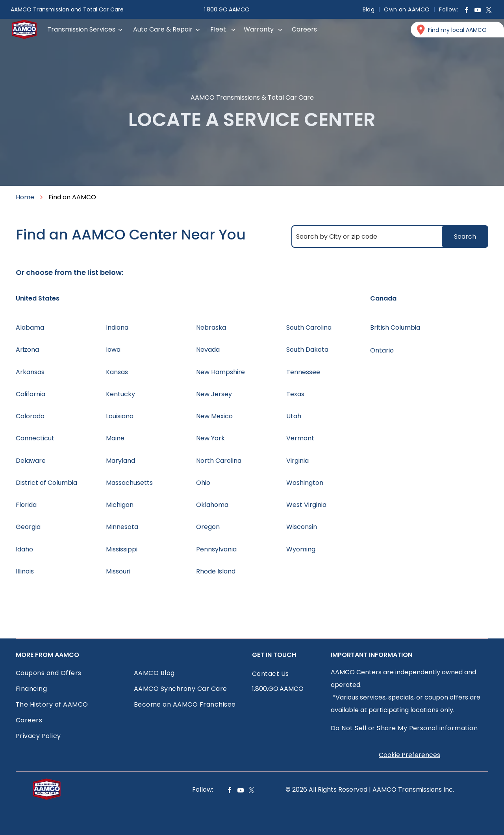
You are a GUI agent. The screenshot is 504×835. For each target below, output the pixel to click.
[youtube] (478, 11)
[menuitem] (370, 9)
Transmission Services (81, 29)
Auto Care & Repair (163, 29)
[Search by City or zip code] (390, 237)
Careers (304, 29)
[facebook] (467, 11)
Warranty (259, 29)
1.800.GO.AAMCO (227, 9)
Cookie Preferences (409, 755)
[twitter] (489, 11)
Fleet (218, 29)
